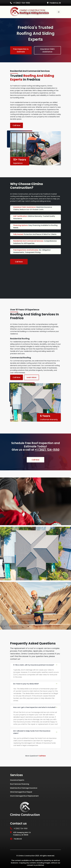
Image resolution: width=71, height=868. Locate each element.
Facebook (16, 839)
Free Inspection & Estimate (21, 50)
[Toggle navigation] (59, 12)
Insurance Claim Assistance (47, 50)
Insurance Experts (17, 780)
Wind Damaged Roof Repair (21, 792)
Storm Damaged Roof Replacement (24, 796)
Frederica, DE (54, 3)
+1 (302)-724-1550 (20, 3)
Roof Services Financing (20, 784)
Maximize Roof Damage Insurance (24, 788)
